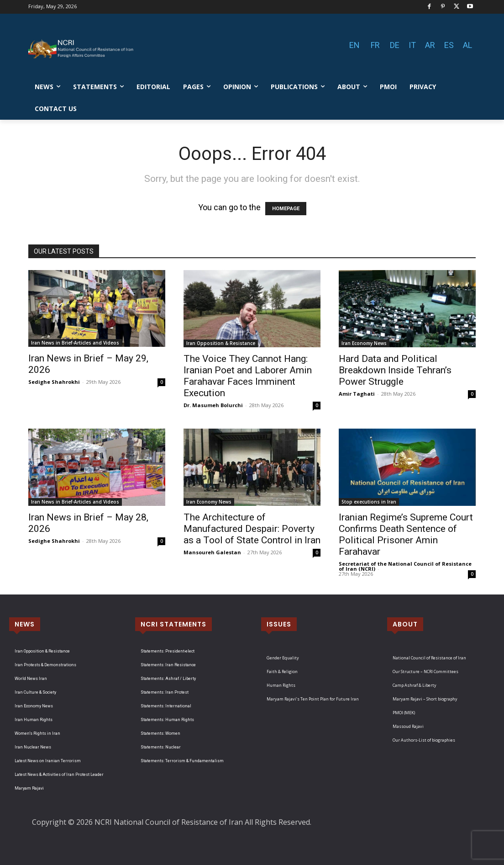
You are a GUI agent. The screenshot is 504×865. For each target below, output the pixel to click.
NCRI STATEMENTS (173, 624)
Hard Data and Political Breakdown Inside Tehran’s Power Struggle (395, 370)
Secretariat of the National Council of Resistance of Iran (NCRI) (405, 566)
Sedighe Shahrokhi (54, 382)
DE (395, 45)
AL (467, 45)
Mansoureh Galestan (212, 552)
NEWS (25, 624)
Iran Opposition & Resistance (221, 343)
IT (412, 45)
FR (375, 45)
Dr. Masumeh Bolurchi (213, 405)
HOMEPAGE (286, 209)
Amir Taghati (357, 394)
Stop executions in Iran (369, 502)
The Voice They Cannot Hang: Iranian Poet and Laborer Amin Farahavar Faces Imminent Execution (248, 376)
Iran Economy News (364, 343)
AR (430, 45)
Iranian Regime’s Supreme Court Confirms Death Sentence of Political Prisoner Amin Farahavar (406, 534)
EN (354, 45)
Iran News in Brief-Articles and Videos (75, 343)
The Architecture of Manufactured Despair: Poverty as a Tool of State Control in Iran (252, 529)
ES (449, 45)
